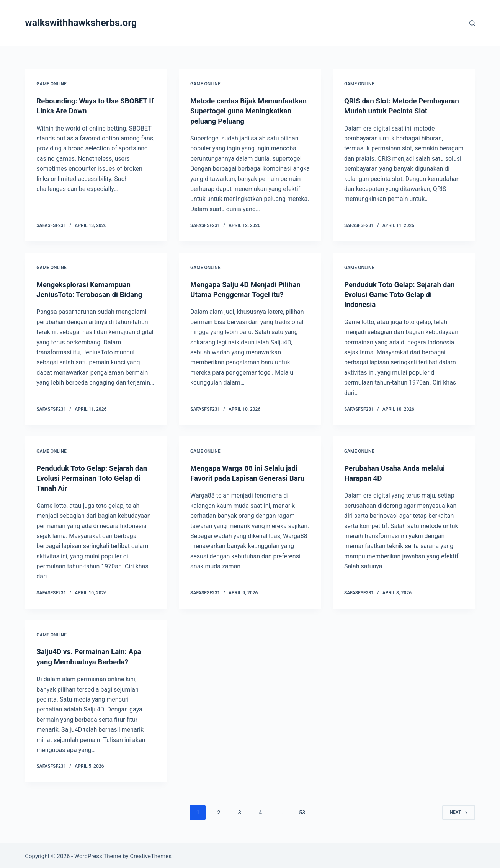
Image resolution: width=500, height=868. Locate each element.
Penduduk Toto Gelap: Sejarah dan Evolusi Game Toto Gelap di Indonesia (403, 294)
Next (458, 811)
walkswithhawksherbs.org (81, 23)
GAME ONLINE (51, 84)
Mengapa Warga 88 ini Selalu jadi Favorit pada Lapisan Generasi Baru (247, 477)
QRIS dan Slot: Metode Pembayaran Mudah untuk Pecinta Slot (403, 111)
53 (302, 811)
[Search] (472, 23)
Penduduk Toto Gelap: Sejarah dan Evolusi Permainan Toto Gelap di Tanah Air (95, 477)
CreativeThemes (151, 855)
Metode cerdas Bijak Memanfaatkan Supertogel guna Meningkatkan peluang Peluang (246, 111)
